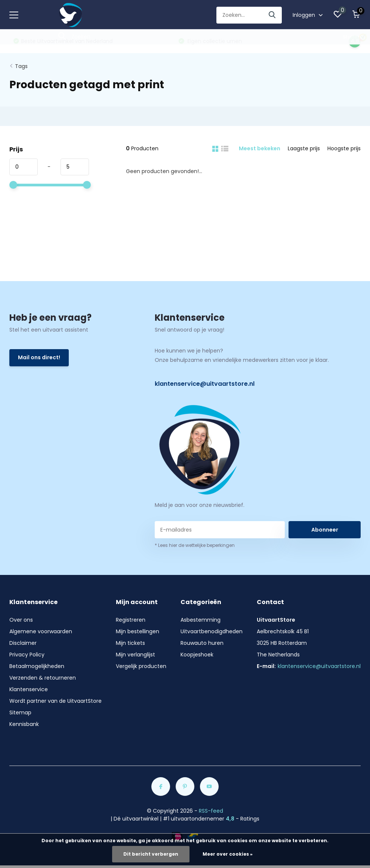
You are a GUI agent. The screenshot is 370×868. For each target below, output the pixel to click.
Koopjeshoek (197, 655)
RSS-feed (211, 811)
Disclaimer (23, 643)
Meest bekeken (260, 148)
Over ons (21, 620)
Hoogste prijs (344, 148)
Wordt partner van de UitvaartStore (55, 701)
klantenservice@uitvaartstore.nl (205, 384)
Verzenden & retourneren (43, 678)
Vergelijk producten (141, 666)
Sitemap (20, 712)
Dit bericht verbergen (151, 854)
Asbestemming (201, 620)
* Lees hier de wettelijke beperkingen (195, 545)
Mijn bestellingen (138, 631)
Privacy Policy (27, 655)
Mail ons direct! (39, 357)
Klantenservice (29, 689)
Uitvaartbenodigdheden (212, 631)
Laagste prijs (304, 148)
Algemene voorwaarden (41, 631)
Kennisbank (24, 724)
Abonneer (325, 530)
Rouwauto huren (202, 643)
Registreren (131, 620)
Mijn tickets (130, 643)
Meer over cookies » (228, 854)
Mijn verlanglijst (135, 655)
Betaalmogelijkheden (37, 666)
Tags (21, 66)
